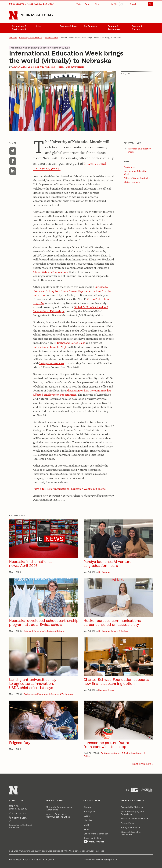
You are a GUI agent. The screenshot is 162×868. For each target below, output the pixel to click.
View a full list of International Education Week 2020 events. (70, 489)
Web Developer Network (82, 851)
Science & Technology (114, 28)
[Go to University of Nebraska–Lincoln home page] (13, 15)
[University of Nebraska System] (147, 790)
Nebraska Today (37, 15)
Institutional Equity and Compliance (132, 813)
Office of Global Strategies (137, 178)
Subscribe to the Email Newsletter (20, 826)
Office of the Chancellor (96, 834)
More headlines (142, 764)
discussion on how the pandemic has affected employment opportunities (72, 393)
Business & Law (68, 26)
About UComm (20, 813)
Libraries (88, 820)
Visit (79, 4)
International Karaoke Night (50, 347)
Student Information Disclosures (131, 833)
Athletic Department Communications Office (58, 816)
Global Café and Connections (51, 272)
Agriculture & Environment (19, 28)
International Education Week (139, 150)
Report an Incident (94, 840)
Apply (88, 4)
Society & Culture (137, 28)
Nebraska (13, 38)
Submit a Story (20, 818)
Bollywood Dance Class (71, 343)
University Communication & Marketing (59, 808)
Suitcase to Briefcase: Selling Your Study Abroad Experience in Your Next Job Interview (73, 291)
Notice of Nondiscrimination (135, 819)
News (86, 829)
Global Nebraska (132, 182)
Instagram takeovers (52, 363)
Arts (38, 26)
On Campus (90, 26)
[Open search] (140, 4)
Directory (88, 807)
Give (97, 4)
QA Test (100, 851)
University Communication (31, 38)
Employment (90, 811)
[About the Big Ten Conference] (132, 790)
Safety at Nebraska (130, 828)
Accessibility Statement (133, 807)
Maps (86, 825)
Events (87, 816)
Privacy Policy (128, 823)
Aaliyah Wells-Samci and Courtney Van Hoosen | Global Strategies (48, 67)
